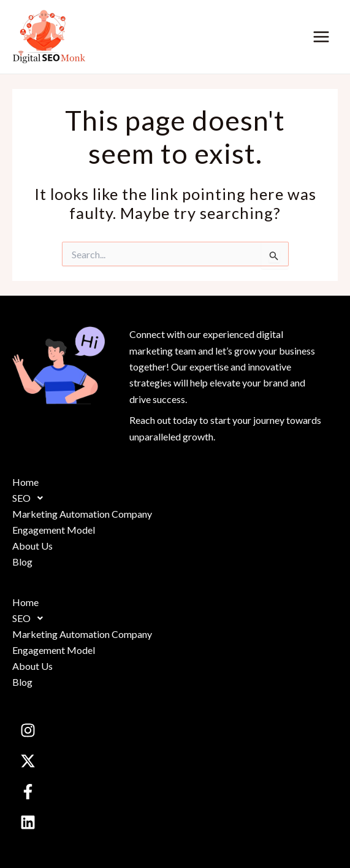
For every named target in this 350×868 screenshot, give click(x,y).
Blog (22, 562)
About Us (32, 546)
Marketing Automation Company (82, 514)
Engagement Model (54, 530)
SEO (31, 498)
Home (25, 482)
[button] (175, 498)
